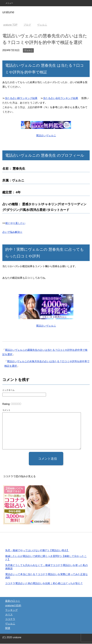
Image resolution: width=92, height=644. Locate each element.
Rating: (7, 404)
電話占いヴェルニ (46, 136)
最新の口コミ (13, 601)
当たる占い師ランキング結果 (21, 98)
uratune (8, 12)
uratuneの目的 (13, 606)
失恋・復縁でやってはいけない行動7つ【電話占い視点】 (37, 551)
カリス (9, 615)
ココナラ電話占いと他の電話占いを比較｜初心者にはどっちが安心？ (44, 584)
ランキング (11, 610)
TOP (10, 25)
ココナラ (10, 619)
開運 (8, 628)
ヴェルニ (28, 50)
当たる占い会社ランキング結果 (61, 98)
